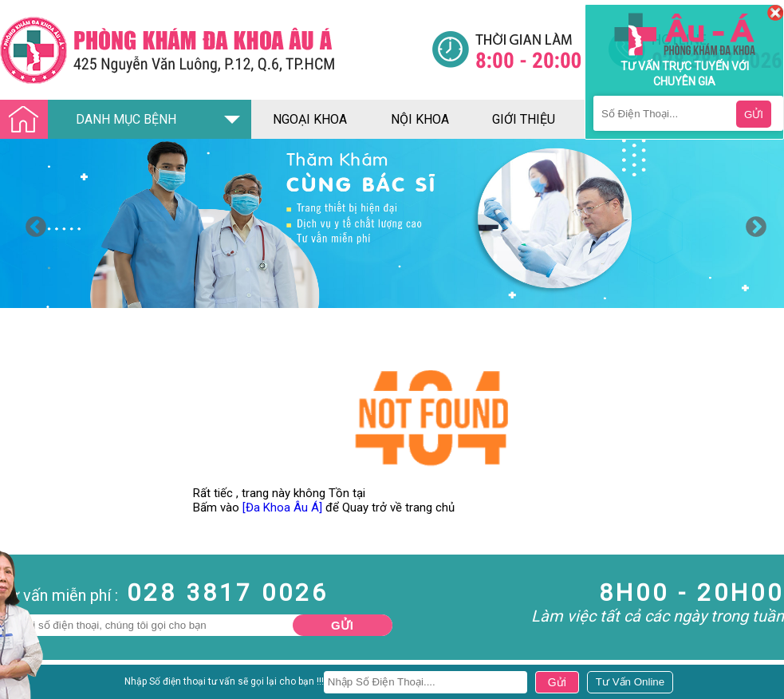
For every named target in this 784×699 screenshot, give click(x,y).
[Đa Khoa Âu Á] (282, 507)
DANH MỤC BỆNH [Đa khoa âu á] (93, 120)
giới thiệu (524, 119)
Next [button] (752, 223)
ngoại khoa (310, 119)
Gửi (342, 625)
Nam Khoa (28, 685)
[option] (392, 223)
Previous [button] (32, 223)
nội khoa (420, 119)
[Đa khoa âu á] (216, 50)
